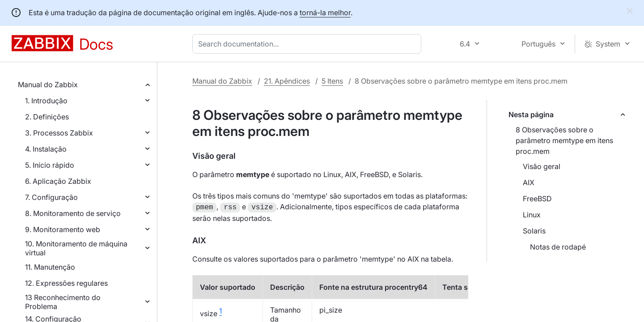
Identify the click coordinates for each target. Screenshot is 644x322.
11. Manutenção (50, 267)
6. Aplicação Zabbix (58, 181)
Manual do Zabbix (48, 85)
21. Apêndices (287, 81)
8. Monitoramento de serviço (73, 213)
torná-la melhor (325, 13)
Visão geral (542, 166)
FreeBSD (537, 199)
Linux (532, 215)
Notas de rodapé (558, 247)
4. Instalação (46, 149)
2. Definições (47, 117)
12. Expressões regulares (66, 283)
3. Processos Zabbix (59, 133)
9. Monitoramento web (63, 229)
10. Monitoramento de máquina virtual (76, 248)
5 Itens (332, 81)
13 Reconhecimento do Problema (63, 302)
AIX (529, 182)
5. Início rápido (50, 165)
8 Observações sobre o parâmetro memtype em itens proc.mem (564, 140)
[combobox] (309, 44)
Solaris (534, 231)
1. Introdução (46, 101)
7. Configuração (51, 197)
